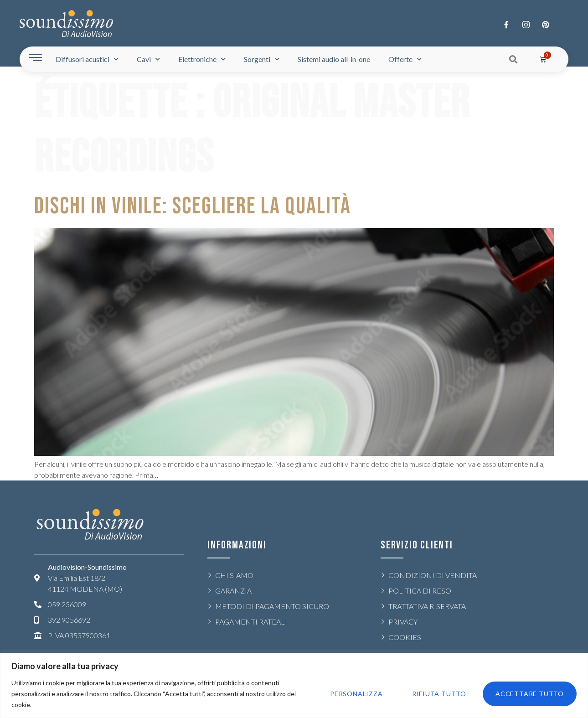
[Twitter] (526, 24)
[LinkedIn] (546, 24)
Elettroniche (202, 59)
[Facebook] (506, 24)
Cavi (148, 59)
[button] (513, 59)
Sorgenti (262, 59)
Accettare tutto (530, 694)
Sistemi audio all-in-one (334, 59)
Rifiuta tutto (439, 694)
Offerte (405, 59)
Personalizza (356, 694)
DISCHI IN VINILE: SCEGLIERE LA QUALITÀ (193, 206)
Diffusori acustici (87, 59)
